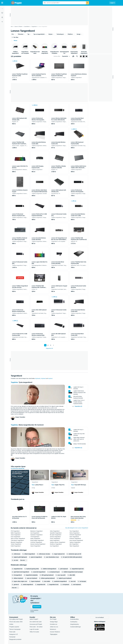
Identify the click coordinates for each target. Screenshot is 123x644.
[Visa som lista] (84, 56)
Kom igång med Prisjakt (18, 612)
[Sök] (87, 3)
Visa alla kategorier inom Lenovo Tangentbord (77, 528)
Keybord (50, 378)
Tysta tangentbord (25, 382)
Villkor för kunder (37, 625)
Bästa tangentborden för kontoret (31, 425)
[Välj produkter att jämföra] (73, 56)
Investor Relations (57, 625)
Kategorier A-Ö (16, 628)
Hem (12, 27)
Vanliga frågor (56, 615)
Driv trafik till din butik (38, 615)
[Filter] (2, 22)
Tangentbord (34, 27)
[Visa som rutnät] (81, 56)
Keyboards (38, 378)
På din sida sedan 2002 (18, 615)
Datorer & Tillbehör (19, 27)
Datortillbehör (27, 27)
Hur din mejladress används (39, 604)
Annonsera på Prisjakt (38, 617)
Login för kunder (37, 623)
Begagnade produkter (18, 633)
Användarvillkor (77, 612)
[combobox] (64, 3)
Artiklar (14, 617)
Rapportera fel (49, 348)
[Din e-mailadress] (43, 600)
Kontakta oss (56, 617)
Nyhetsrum (55, 623)
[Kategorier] (2, 3)
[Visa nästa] (53, 345)
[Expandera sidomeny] (2, 9)
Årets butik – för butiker (38, 620)
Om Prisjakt (56, 612)
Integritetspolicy (77, 617)
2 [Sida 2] (48, 345)
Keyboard (43, 378)
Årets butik (15, 625)
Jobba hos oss (56, 620)
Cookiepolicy (76, 615)
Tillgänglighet (56, 628)
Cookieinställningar (78, 620)
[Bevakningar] (2, 17)
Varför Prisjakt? (36, 612)
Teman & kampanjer (17, 623)
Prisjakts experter (17, 620)
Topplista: (15, 382)
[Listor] (2, 13)
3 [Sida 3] (50, 345)
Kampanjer (15, 630)
